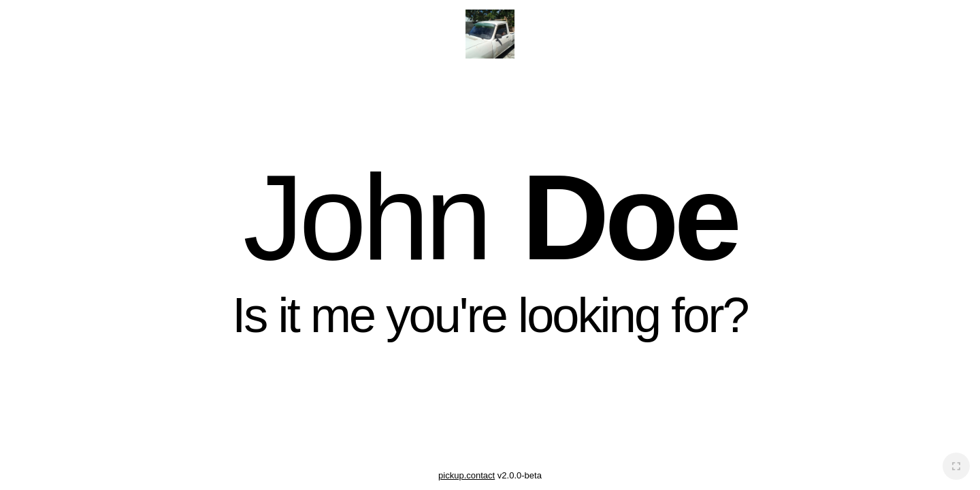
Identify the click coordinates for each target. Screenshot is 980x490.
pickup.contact (467, 475)
